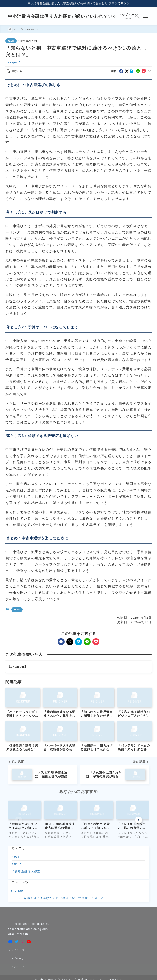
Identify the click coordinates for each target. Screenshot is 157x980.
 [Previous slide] (18, 820)
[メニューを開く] (146, 16)
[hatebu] (132, 71)
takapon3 (14, 63)
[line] (138, 71)
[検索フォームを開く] (137, 16)
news (11, 41)
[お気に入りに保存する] (14, 71)
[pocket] (144, 71)
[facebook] (121, 71)
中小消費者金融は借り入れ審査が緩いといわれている (62, 16)
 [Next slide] (139, 820)
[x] (127, 71)
